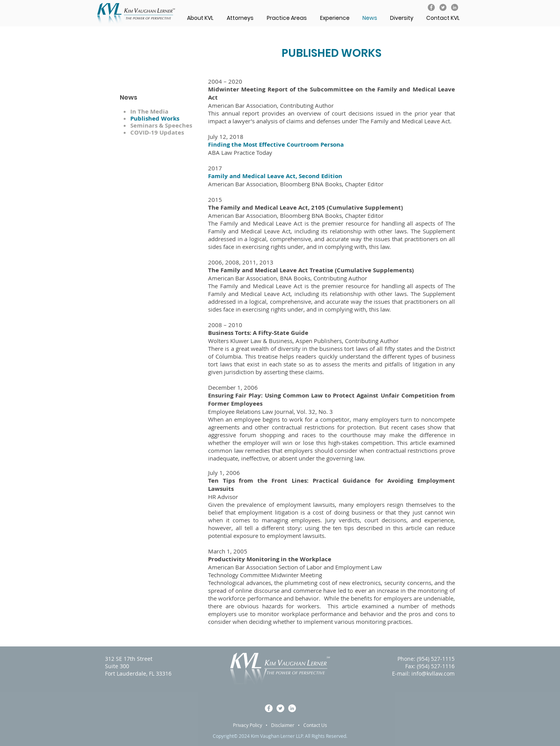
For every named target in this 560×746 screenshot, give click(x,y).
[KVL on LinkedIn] (455, 7)
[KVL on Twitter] (443, 7)
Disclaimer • (287, 725)
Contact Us (315, 725)
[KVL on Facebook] (431, 7)
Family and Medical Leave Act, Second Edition (275, 176)
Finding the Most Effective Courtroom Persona (276, 144)
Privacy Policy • (252, 725)
